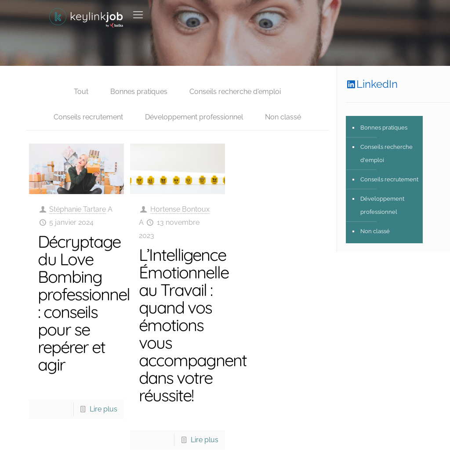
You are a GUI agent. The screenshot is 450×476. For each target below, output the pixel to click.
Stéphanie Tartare (78, 209)
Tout (81, 92)
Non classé (283, 117)
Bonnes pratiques (139, 92)
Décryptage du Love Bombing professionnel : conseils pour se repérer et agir (84, 303)
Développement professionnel (194, 117)
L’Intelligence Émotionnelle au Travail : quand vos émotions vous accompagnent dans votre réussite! (193, 325)
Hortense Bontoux (180, 209)
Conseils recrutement (88, 117)
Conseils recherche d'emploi (235, 92)
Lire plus (103, 409)
